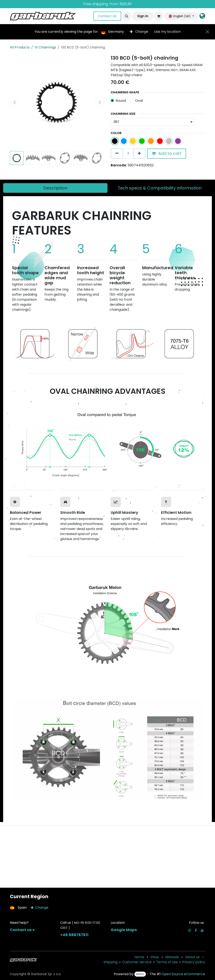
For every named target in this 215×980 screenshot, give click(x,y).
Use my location (167, 32)
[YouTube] (202, 930)
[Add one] (139, 154)
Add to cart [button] (167, 153)
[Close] (207, 32)
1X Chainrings (45, 47)
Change (139, 32)
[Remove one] (117, 154)
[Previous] (22, 342)
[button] (127, 16)
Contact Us (107, 16)
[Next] (193, 342)
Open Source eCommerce (183, 974)
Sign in (143, 16)
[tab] (55, 188)
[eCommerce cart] (159, 16)
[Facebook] (196, 930)
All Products (20, 47)
